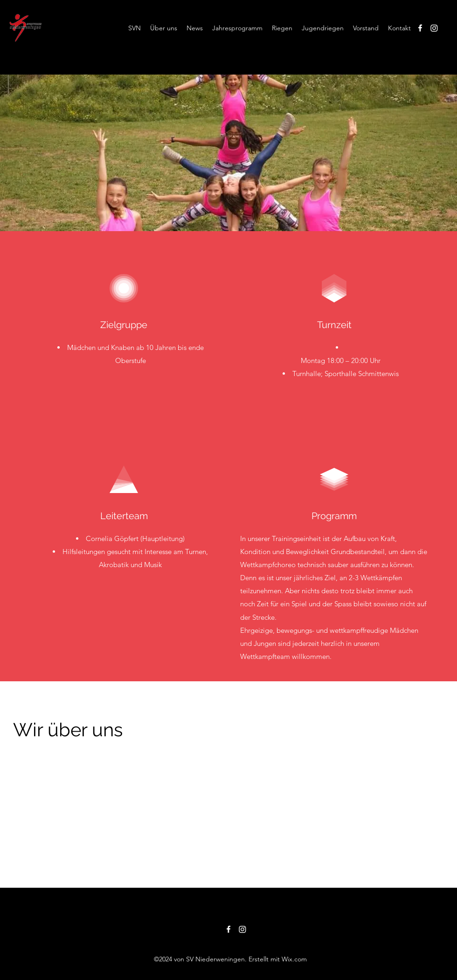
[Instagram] (434, 28)
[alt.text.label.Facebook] (420, 28)
